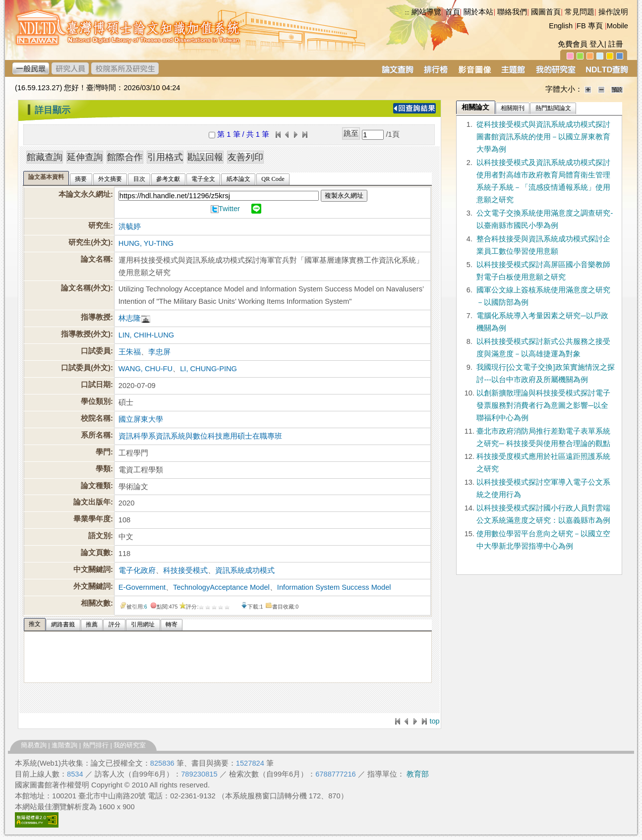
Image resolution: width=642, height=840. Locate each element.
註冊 (616, 44)
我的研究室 (130, 745)
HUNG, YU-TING (146, 243)
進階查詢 (64, 745)
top (434, 721)
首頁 (453, 12)
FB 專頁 (590, 26)
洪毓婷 (130, 226)
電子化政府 (137, 570)
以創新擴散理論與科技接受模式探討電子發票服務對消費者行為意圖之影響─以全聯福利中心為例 (543, 405)
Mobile (617, 26)
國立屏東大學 (141, 419)
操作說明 (613, 12)
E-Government (142, 587)
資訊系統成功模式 (245, 570)
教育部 (418, 774)
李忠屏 (159, 352)
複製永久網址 (344, 196)
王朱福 (130, 352)
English (561, 26)
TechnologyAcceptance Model (221, 587)
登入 (597, 44)
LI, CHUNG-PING (208, 369)
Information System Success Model (334, 587)
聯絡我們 (512, 12)
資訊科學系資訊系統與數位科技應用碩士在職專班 (200, 436)
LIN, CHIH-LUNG (146, 335)
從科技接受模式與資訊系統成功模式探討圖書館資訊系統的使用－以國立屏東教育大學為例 (543, 137)
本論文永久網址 (85, 194)
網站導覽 (426, 12)
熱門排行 (96, 745)
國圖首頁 (546, 12)
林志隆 (130, 318)
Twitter (229, 209)
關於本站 (478, 12)
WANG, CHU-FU (146, 369)
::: (407, 12)
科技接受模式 (185, 570)
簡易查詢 (34, 745)
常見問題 (580, 12)
